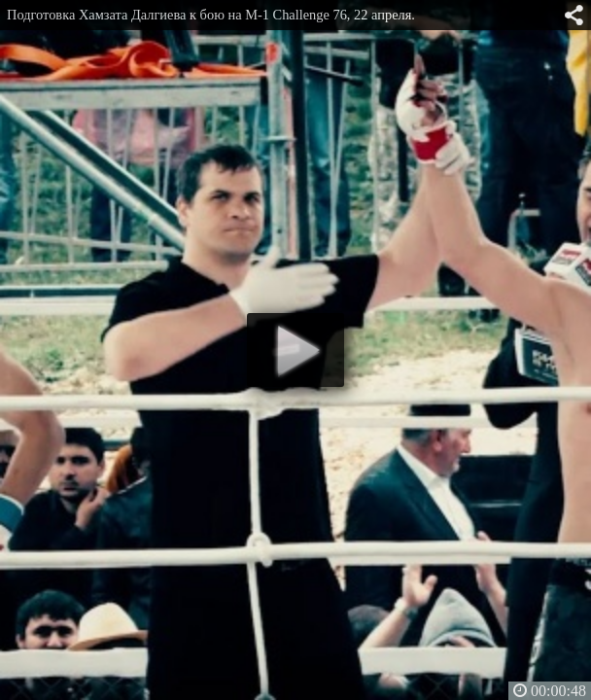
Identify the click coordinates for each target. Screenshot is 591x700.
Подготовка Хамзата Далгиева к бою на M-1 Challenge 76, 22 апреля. (211, 15)
